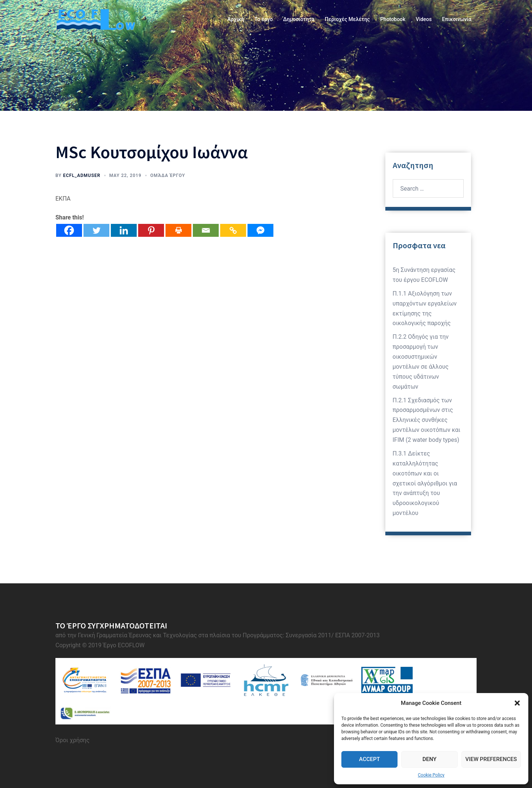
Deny (429, 759)
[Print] (178, 230)
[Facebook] (69, 230)
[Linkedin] (124, 230)
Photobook (393, 19)
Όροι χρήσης (72, 740)
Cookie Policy (431, 775)
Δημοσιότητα (299, 19)
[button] (517, 703)
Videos (424, 19)
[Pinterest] (151, 230)
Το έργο (264, 19)
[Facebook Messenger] (260, 230)
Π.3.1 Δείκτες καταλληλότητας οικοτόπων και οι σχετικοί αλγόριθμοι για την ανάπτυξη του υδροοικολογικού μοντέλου (425, 483)
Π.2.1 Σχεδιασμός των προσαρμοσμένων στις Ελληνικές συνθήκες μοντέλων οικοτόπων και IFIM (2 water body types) (427, 420)
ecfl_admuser (82, 175)
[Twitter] (96, 230)
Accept (370, 759)
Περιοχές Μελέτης (347, 19)
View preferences (491, 759)
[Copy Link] (233, 230)
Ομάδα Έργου (168, 175)
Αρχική (236, 19)
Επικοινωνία (457, 19)
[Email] (206, 230)
